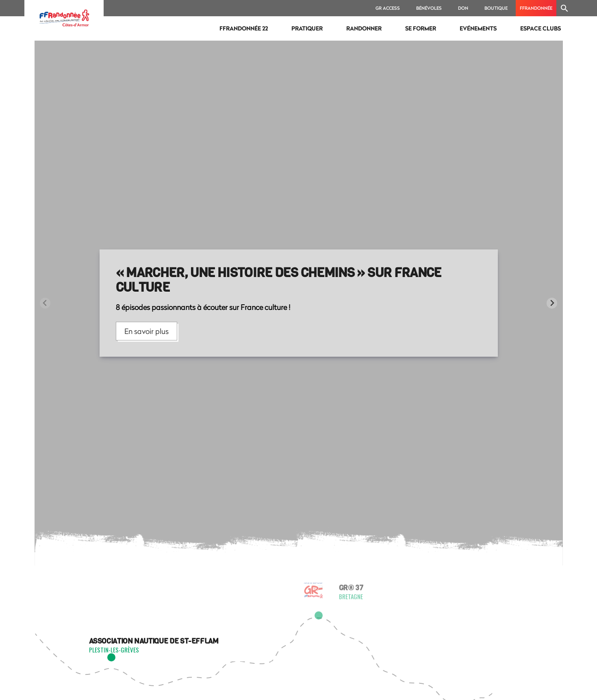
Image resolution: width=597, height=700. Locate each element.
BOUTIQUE (496, 8)
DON (463, 8)
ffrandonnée (536, 8)
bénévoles (429, 8)
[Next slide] (552, 303)
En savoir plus (147, 331)
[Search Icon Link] (564, 8)
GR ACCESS (388, 8)
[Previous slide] (45, 303)
